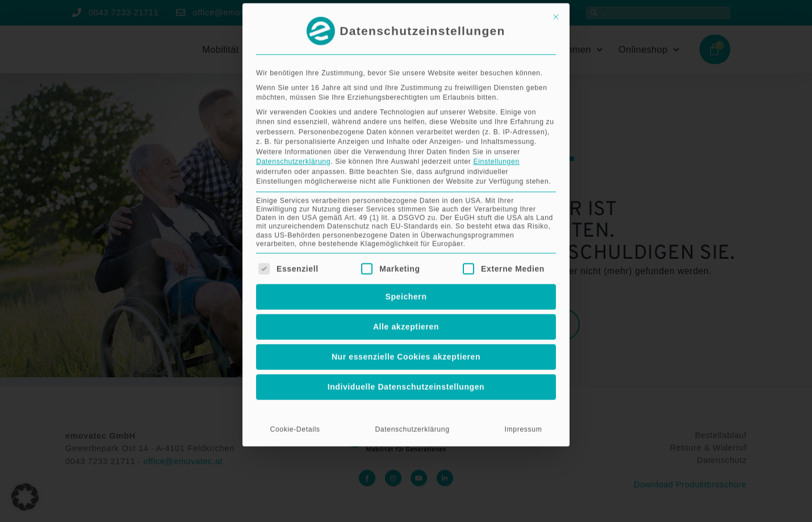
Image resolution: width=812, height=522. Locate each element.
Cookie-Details (295, 314)
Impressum (524, 314)
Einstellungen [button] (496, 47)
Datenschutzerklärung (293, 47)
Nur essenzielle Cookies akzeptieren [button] (406, 242)
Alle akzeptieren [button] (406, 212)
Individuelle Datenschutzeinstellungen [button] (406, 272)
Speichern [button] (406, 182)
